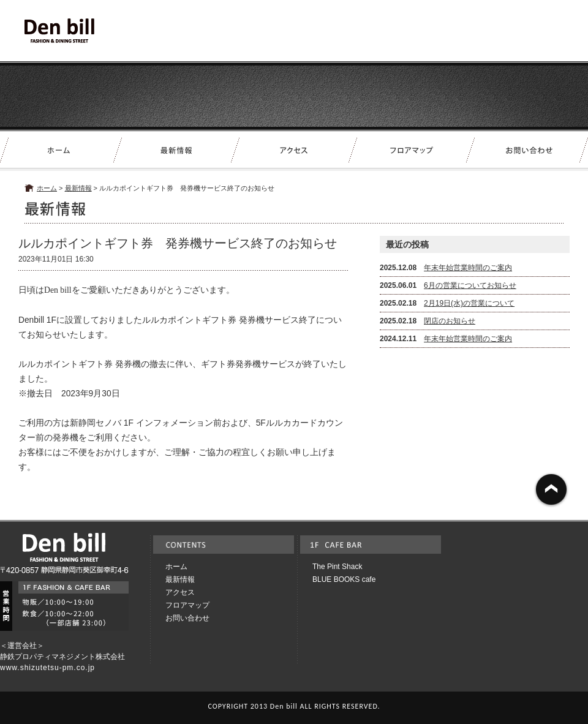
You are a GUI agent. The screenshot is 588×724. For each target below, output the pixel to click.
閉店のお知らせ (450, 321)
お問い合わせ (187, 618)
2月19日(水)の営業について (469, 303)
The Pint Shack (337, 567)
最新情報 (78, 188)
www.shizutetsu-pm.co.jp (47, 668)
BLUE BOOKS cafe (344, 579)
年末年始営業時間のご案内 (468, 268)
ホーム (47, 188)
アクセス (180, 592)
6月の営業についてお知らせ (470, 285)
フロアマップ (187, 605)
